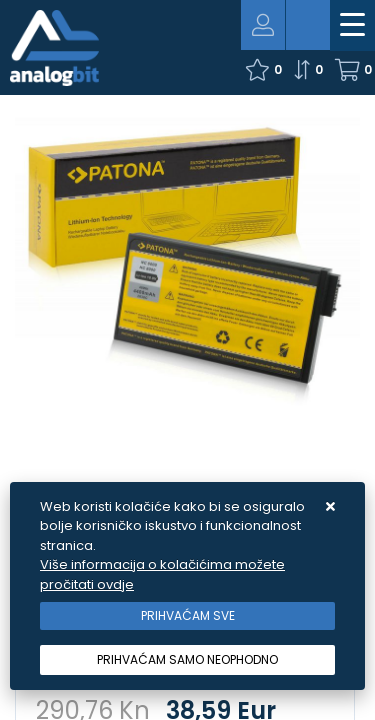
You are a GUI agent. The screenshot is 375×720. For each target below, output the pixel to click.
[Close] (187, 616)
